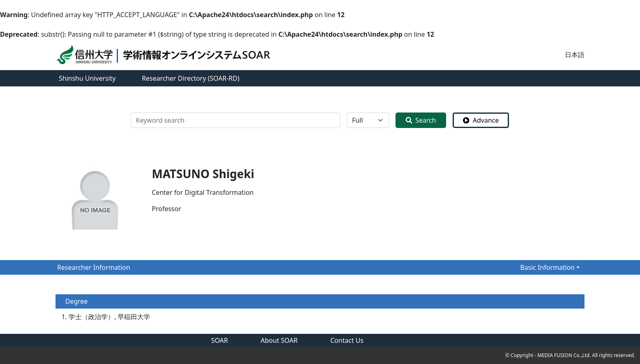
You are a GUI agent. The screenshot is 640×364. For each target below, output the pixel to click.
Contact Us (347, 340)
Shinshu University (87, 78)
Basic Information (547, 267)
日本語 (575, 55)
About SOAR (279, 340)
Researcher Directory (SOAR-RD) (191, 78)
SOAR (219, 340)
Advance (481, 120)
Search (421, 120)
